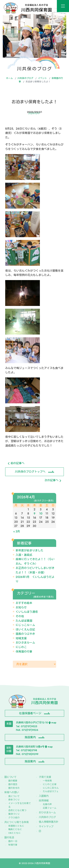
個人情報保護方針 (49, 822)
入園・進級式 (24, 555)
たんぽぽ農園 (24, 621)
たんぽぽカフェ (51, 791)
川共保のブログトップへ (30, 472)
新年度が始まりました (29, 550)
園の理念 (13, 784)
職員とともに (15, 829)
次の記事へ (53, 480)
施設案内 (30, 737)
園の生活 (9, 837)
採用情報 (44, 801)
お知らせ (21, 607)
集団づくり (14, 814)
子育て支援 (45, 777)
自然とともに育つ (17, 810)
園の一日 (13, 841)
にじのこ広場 (50, 784)
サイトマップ (46, 826)
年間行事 (13, 845)
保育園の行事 (24, 652)
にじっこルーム (25, 625)
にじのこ (21, 647)
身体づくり (14, 800)
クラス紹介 (14, 818)
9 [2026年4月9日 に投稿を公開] (34, 514)
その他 (20, 616)
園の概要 (13, 781)
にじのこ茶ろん (51, 788)
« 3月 (17, 531)
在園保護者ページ (30, 713)
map (53, 723)
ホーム (9, 78)
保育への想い (12, 792)
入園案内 (44, 796)
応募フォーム (50, 808)
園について (10, 777)
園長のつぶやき (25, 634)
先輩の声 (47, 804)
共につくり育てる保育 (16, 822)
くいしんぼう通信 (27, 612)
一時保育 (47, 781)
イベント (42, 78)
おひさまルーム (25, 643)
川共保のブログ (25, 78)
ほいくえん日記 (25, 630)
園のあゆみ (14, 788)
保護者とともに (16, 826)
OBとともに (14, 833)
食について (14, 796)
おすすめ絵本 (24, 603)
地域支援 (21, 638)
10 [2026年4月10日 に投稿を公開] (41, 514)
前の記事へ (16, 463)
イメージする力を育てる (20, 805)
